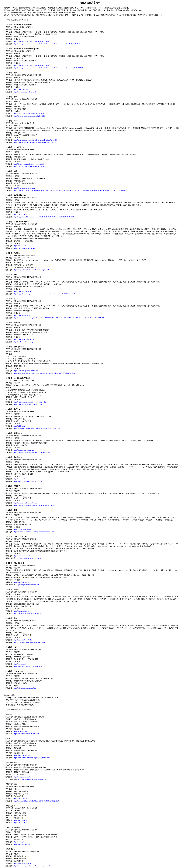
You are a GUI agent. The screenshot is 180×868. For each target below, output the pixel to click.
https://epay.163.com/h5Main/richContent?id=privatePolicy (33, 270)
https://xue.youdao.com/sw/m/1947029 (26, 734)
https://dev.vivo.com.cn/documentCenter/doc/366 (29, 164)
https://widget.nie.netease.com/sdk (25, 688)
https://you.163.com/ (20, 820)
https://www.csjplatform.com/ (23, 479)
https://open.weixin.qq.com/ (23, 291)
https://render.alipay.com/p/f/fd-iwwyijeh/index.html (30, 402)
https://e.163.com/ (19, 426)
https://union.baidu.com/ (21, 611)
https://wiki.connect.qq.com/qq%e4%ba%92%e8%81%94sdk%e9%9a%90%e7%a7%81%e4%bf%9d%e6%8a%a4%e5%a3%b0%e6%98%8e (59, 318)
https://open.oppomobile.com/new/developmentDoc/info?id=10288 (35, 142)
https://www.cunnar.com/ (22, 755)
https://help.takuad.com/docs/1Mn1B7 (29, 558)
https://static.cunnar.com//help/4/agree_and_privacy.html (32, 758)
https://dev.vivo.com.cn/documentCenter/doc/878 (29, 166)
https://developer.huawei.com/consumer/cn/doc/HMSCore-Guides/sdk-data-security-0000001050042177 (47, 44)
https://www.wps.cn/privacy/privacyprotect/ (28, 666)
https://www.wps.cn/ (20, 664)
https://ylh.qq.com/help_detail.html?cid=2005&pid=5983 (32, 452)
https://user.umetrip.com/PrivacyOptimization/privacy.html (33, 866)
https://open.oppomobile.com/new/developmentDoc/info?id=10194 (35, 140)
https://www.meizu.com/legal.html (25, 92)
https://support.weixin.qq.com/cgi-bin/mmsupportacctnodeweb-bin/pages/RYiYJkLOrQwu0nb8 (44, 294)
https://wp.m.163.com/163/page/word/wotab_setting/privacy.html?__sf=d (37, 428)
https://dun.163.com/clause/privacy (25, 248)
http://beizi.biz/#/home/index (23, 640)
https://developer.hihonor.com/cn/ (24, 188)
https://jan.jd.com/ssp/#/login (23, 529)
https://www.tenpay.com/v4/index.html (26, 371)
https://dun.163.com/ (20, 215)
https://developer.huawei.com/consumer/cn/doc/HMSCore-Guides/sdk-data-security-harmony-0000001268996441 (50, 68)
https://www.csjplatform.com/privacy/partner (28, 481)
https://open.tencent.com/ (22, 315)
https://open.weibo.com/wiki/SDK (25, 340)
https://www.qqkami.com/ (22, 842)
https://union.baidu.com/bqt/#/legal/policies (28, 614)
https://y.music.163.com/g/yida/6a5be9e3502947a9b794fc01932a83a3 (36, 801)
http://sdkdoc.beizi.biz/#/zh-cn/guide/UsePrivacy (29, 642)
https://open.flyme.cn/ (21, 90)
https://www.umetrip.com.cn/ (23, 863)
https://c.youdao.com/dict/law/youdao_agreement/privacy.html (34, 505)
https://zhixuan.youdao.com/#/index (25, 503)
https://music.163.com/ (21, 799)
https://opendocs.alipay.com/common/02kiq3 (28, 404)
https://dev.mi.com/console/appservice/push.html (29, 114)
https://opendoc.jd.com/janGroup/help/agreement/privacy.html (34, 532)
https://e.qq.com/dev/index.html (24, 450)
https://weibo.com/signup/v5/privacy (25, 342)
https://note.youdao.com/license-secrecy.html (33, 779)
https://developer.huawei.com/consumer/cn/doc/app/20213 (32, 41)
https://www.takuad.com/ (22, 556)
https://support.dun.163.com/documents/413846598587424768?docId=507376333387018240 (44, 217)
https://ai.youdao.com (20, 731)
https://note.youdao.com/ (22, 777)
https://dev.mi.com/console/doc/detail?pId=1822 (29, 116)
